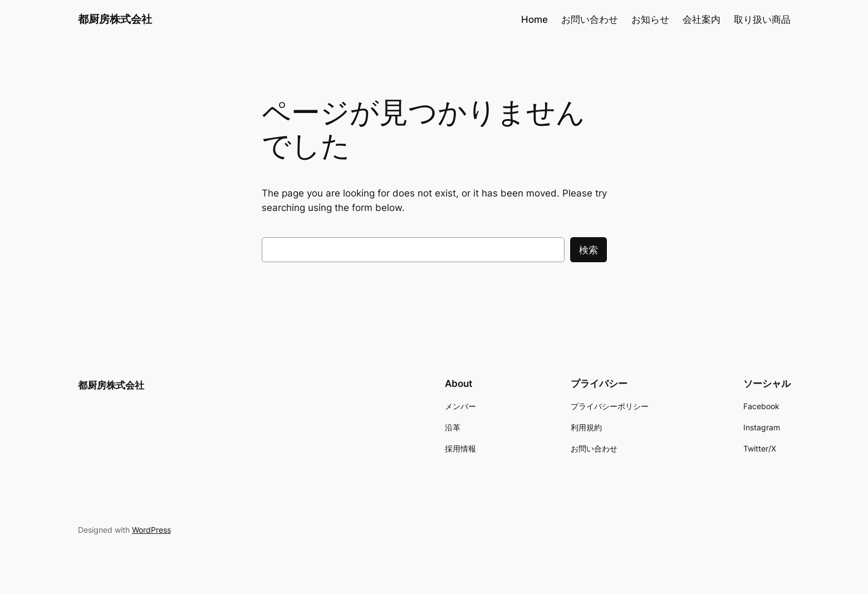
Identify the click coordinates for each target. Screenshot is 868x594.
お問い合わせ (590, 19)
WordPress (151, 530)
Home (534, 19)
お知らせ (650, 19)
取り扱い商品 (762, 19)
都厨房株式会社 (115, 19)
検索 (589, 250)
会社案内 (702, 19)
